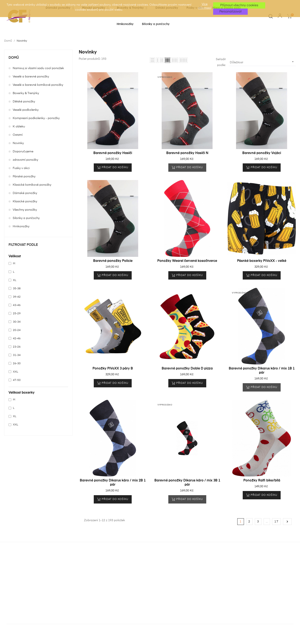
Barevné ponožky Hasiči (113, 153)
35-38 (17, 289)
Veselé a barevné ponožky (31, 77)
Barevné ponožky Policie (113, 261)
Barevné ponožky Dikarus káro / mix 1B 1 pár (262, 371)
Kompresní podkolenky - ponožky (36, 118)
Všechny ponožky (25, 210)
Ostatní (18, 135)
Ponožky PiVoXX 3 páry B (113, 369)
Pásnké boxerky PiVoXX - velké (262, 261)
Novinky (18, 143)
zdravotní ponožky (25, 160)
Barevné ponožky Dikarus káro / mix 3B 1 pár (187, 483)
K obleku (19, 127)
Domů (14, 58)
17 (276, 522)
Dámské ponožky (25, 193)
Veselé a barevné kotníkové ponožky (38, 85)
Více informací (205, 6)
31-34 (17, 355)
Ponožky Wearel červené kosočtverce (187, 261)
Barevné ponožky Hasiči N (187, 153)
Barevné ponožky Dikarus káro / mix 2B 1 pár (113, 483)
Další (287, 522)
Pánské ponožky (24, 177)
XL (15, 280)
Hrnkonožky (21, 226)
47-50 (17, 380)
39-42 (17, 297)
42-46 (17, 339)
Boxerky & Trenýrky (26, 93)
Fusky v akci (21, 168)
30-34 (17, 322)
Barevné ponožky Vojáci (262, 153)
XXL (16, 372)
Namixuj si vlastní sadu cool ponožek (38, 68)
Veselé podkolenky (26, 110)
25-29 (17, 314)
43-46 (17, 305)
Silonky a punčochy (26, 218)
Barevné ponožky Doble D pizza (187, 369)
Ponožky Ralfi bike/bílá (262, 481)
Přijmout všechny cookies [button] (239, 5)
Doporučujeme (23, 152)
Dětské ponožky (24, 102)
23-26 (17, 347)
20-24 (17, 330)
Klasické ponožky (25, 201)
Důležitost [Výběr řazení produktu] (262, 62)
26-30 (17, 364)
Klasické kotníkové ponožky (32, 185)
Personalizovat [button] (230, 12)
